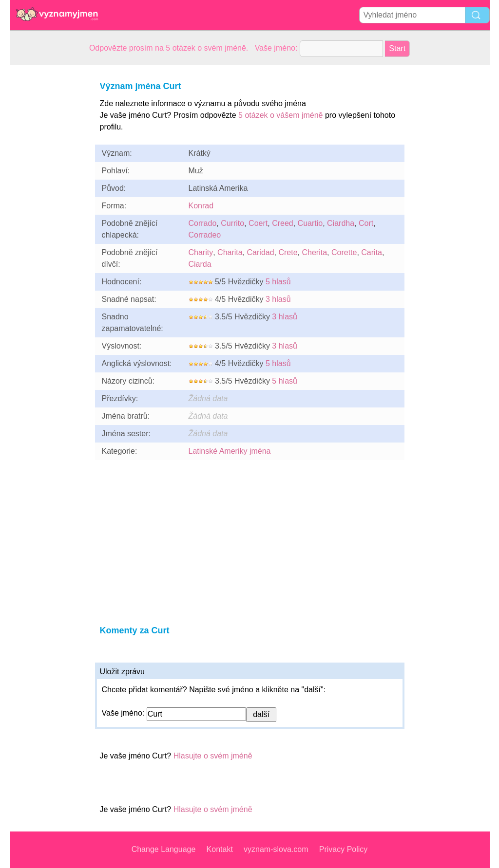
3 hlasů (278, 299)
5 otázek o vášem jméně (280, 115)
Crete (288, 252)
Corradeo (205, 235)
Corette (344, 252)
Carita (372, 252)
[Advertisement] (49, 211)
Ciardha (341, 223)
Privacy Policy (344, 849)
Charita (230, 252)
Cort (366, 223)
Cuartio (310, 223)
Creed (283, 223)
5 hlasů (278, 282)
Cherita (314, 252)
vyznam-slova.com (276, 849)
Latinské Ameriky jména (230, 451)
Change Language (164, 849)
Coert (258, 223)
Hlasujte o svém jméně (213, 756)
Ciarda (200, 264)
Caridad (261, 252)
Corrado (203, 223)
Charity (201, 252)
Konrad (201, 206)
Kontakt (220, 849)
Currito (232, 223)
